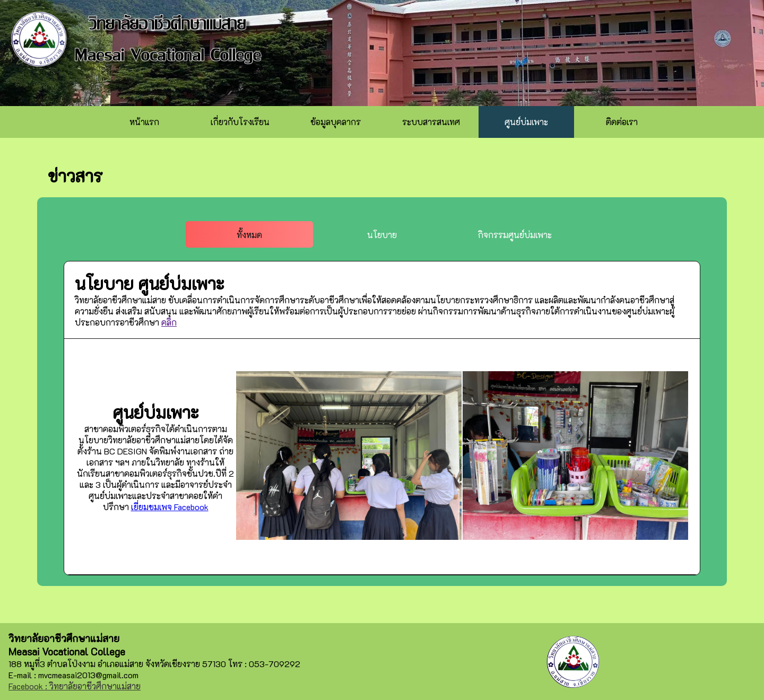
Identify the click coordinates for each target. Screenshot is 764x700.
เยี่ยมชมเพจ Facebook (170, 507)
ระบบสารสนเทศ (431, 122)
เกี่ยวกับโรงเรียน (240, 122)
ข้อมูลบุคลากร (336, 122)
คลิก (169, 322)
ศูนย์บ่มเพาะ (526, 122)
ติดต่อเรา (622, 122)
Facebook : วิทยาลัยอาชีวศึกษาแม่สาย (75, 686)
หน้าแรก (144, 122)
